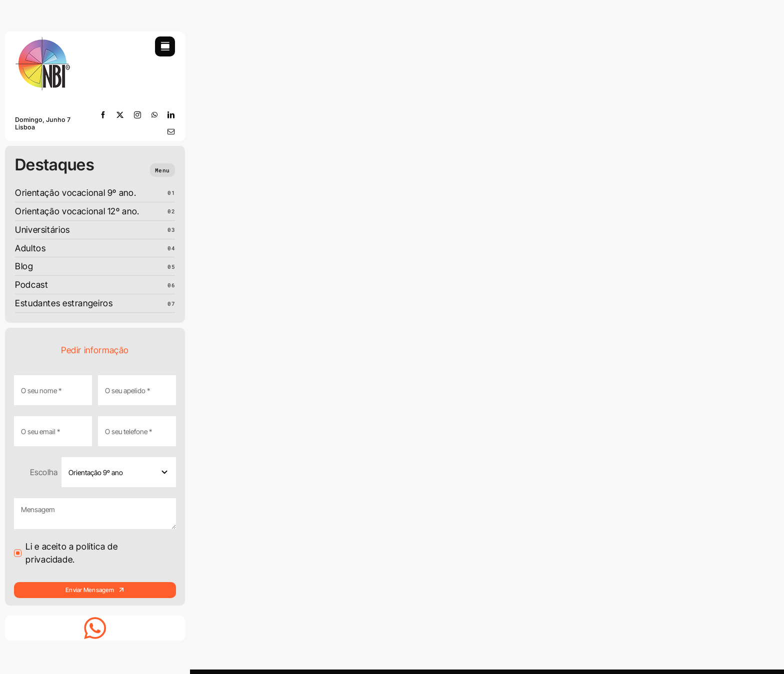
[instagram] (138, 115)
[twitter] (120, 115)
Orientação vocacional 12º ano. (77, 211)
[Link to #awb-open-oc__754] (165, 46)
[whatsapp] (155, 115)
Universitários (42, 230)
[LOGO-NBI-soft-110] (42, 41)
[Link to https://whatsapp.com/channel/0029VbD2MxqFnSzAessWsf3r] (95, 628)
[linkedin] (171, 115)
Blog (24, 266)
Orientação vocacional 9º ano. (75, 193)
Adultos (30, 248)
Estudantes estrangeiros (64, 303)
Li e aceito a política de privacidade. (71, 553)
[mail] (171, 132)
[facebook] (103, 115)
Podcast (31, 285)
